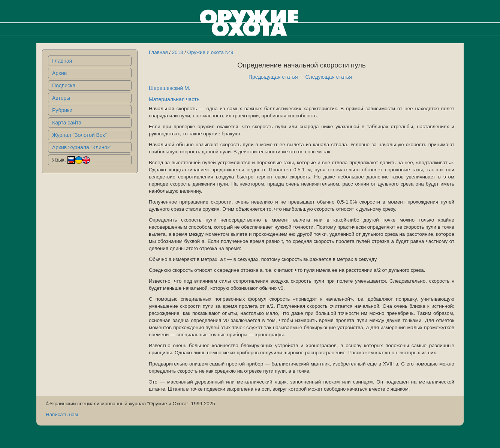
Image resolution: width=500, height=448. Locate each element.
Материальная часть (174, 99)
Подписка (64, 85)
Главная (62, 61)
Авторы (61, 98)
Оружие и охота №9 (210, 52)
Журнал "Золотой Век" (79, 135)
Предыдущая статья (273, 77)
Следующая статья (329, 77)
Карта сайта (67, 123)
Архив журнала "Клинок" (82, 147)
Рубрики (62, 110)
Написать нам (62, 414)
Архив (59, 73)
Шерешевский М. (170, 88)
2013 (178, 52)
